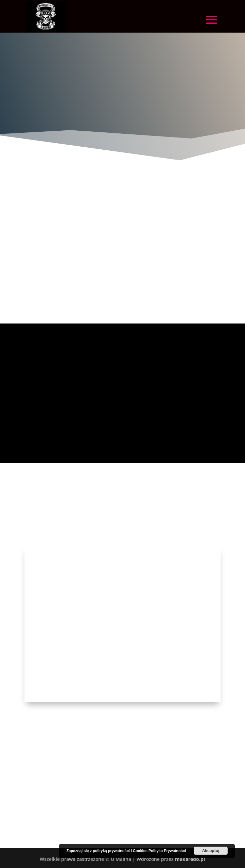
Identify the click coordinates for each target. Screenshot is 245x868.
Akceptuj (211, 851)
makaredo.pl (190, 859)
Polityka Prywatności (167, 851)
